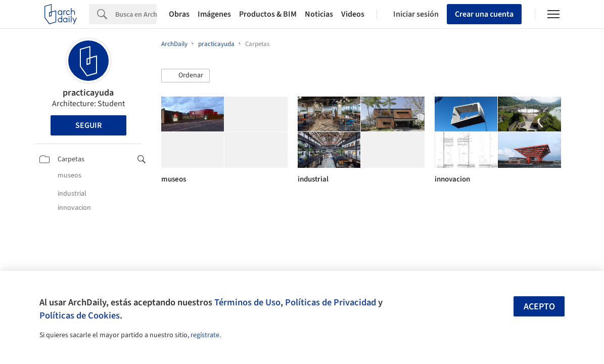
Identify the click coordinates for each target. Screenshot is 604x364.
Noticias (319, 14)
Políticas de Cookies (80, 315)
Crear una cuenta (484, 14)
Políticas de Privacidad (331, 302)
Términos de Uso (247, 302)
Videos (353, 14)
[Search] (136, 14)
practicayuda (88, 93)
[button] (185, 76)
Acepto (539, 307)
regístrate (205, 335)
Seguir (88, 125)
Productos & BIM (268, 14)
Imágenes (214, 14)
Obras (179, 14)
